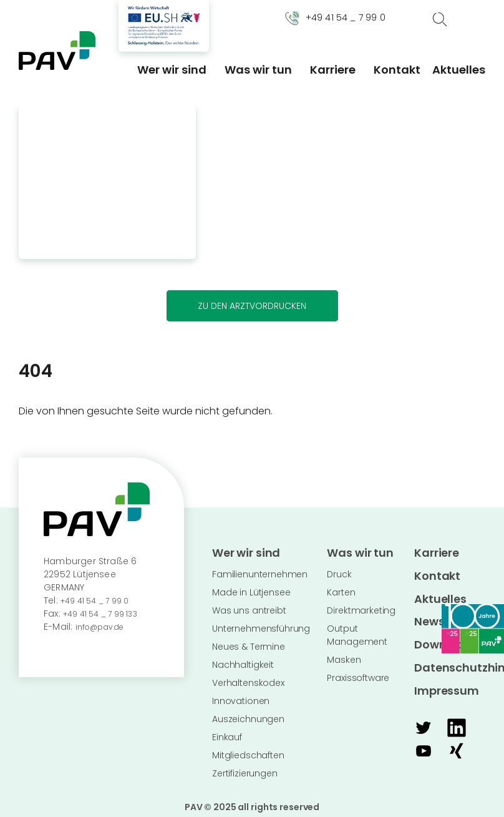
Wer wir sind (172, 70)
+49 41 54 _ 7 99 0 (100, 600)
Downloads (440, 629)
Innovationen (241, 697)
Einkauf (227, 733)
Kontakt (397, 70)
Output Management (357, 631)
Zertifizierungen (245, 770)
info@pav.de (104, 627)
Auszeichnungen (248, 715)
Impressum (439, 667)
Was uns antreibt (249, 607)
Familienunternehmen (260, 570)
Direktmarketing (361, 607)
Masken (344, 656)
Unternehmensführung (261, 625)
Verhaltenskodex (248, 679)
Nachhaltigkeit (243, 661)
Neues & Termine (249, 643)
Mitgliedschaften (248, 751)
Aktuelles (459, 70)
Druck (339, 570)
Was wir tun (258, 70)
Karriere (333, 70)
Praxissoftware (358, 674)
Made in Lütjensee (251, 589)
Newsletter (439, 609)
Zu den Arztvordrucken (252, 306)
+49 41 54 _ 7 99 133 (107, 614)
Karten (341, 589)
